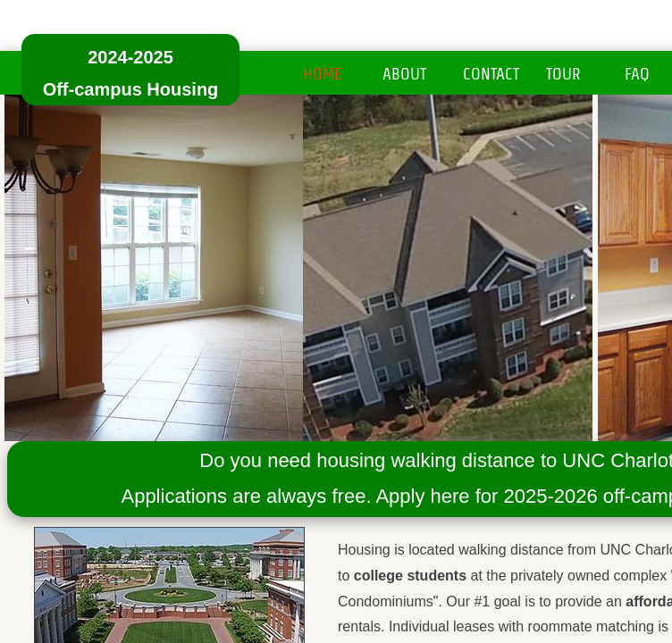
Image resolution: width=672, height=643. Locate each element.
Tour (563, 74)
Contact (491, 74)
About (404, 74)
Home (323, 74)
